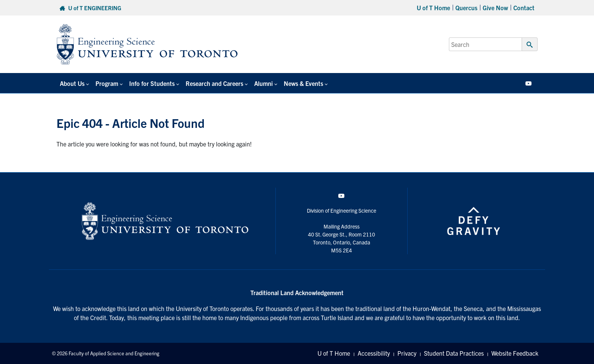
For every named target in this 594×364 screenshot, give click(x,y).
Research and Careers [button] (213, 83)
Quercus (466, 8)
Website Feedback (515, 353)
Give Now (495, 8)
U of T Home (433, 8)
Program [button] (106, 83)
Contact (524, 8)
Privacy (407, 353)
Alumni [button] (262, 83)
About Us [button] (72, 83)
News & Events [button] (301, 83)
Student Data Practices (454, 353)
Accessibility (374, 353)
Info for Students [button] (151, 83)
